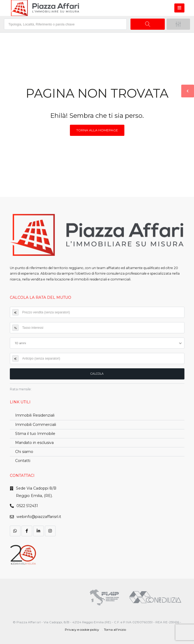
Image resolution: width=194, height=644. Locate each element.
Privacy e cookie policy (82, 630)
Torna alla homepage (97, 130)
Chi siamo (24, 452)
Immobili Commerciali (36, 425)
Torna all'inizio (115, 630)
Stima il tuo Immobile (35, 434)
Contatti (23, 461)
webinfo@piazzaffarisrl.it (39, 517)
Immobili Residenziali (35, 415)
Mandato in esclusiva (34, 443)
